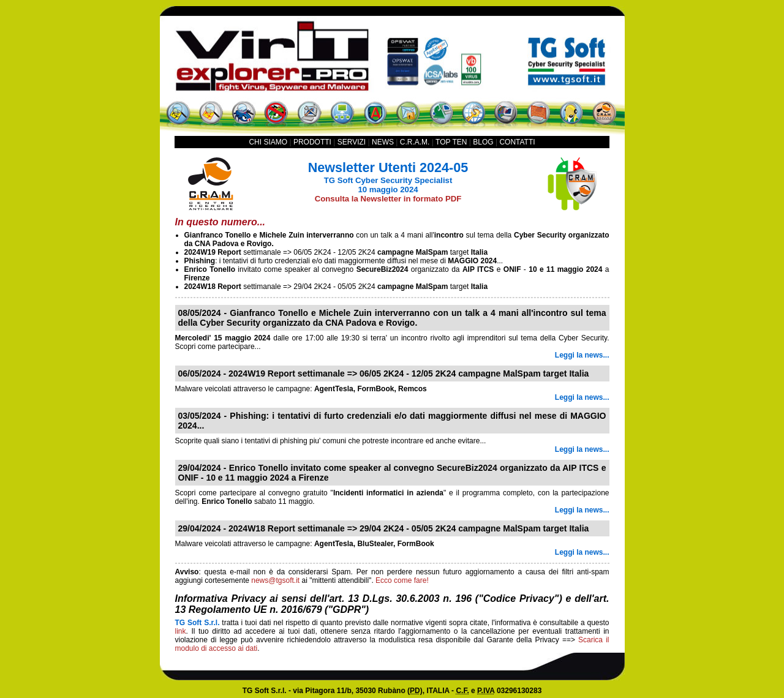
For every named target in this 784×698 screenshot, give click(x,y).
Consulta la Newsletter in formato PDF (388, 199)
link (181, 631)
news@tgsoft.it (275, 580)
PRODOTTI (312, 142)
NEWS (383, 142)
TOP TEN (451, 142)
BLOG (483, 142)
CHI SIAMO (268, 142)
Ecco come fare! (402, 580)
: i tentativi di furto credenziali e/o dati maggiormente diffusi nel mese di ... (344, 261)
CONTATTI (517, 142)
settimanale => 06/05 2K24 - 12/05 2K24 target (336, 252)
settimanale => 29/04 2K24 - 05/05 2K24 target (336, 287)
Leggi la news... (582, 355)
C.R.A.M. (415, 142)
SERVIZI (352, 142)
